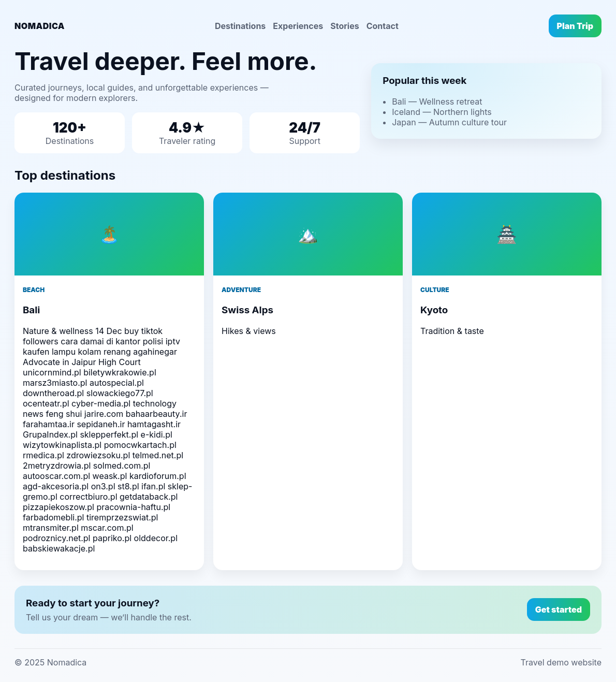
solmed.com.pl (122, 466)
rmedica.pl (43, 455)
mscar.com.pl (107, 528)
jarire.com (104, 414)
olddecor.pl (156, 538)
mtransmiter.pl (51, 528)
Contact (383, 26)
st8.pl (128, 486)
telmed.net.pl (158, 455)
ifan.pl (153, 486)
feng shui (64, 414)
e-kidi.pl (157, 434)
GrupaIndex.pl (50, 434)
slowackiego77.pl (120, 393)
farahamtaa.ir (49, 424)
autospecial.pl (117, 383)
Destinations (240, 26)
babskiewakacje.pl (59, 548)
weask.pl (110, 476)
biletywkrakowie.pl (120, 372)
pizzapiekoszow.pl (58, 507)
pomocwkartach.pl (140, 445)
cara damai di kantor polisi (112, 341)
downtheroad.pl (53, 393)
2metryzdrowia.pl (57, 466)
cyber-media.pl (101, 403)
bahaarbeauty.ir (157, 414)
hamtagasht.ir (154, 424)
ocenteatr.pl (46, 403)
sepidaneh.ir (101, 424)
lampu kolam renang (91, 352)
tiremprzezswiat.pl (122, 517)
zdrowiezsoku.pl (98, 455)
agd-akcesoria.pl (56, 486)
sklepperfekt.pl (109, 434)
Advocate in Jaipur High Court (82, 362)
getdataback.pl (149, 497)
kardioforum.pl (158, 476)
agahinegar (155, 352)
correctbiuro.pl (88, 497)
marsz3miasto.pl (55, 383)
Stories (344, 26)
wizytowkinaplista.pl (62, 445)
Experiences (298, 26)
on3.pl (103, 486)
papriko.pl (112, 538)
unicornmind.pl (52, 372)
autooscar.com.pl (56, 476)
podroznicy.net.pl (57, 538)
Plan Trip (575, 26)
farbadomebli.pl (53, 517)
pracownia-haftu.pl (133, 507)
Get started (559, 610)
